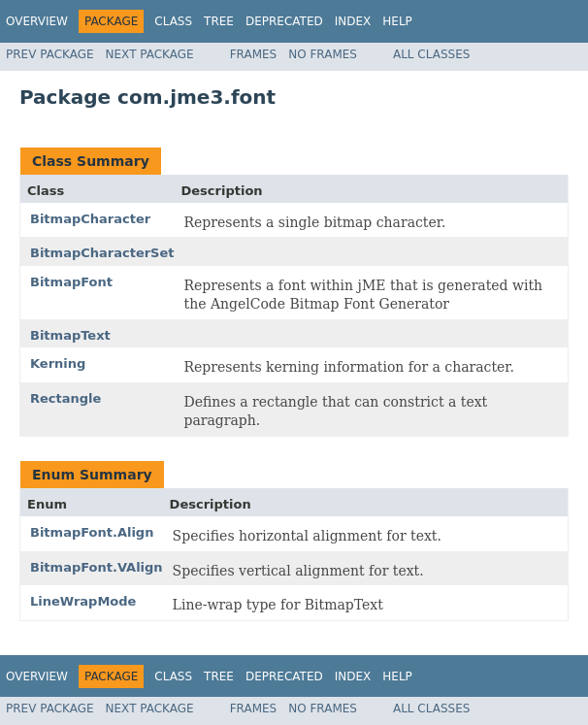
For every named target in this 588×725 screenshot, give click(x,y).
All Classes (431, 54)
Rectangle (65, 398)
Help (397, 21)
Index (353, 21)
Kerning (58, 363)
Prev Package (50, 54)
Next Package (150, 54)
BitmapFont (71, 282)
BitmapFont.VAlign (97, 567)
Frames (254, 54)
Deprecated (284, 21)
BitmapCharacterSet (102, 253)
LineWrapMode (83, 601)
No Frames (323, 54)
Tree (219, 21)
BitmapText (70, 335)
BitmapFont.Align (92, 532)
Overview (37, 21)
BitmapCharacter (90, 219)
